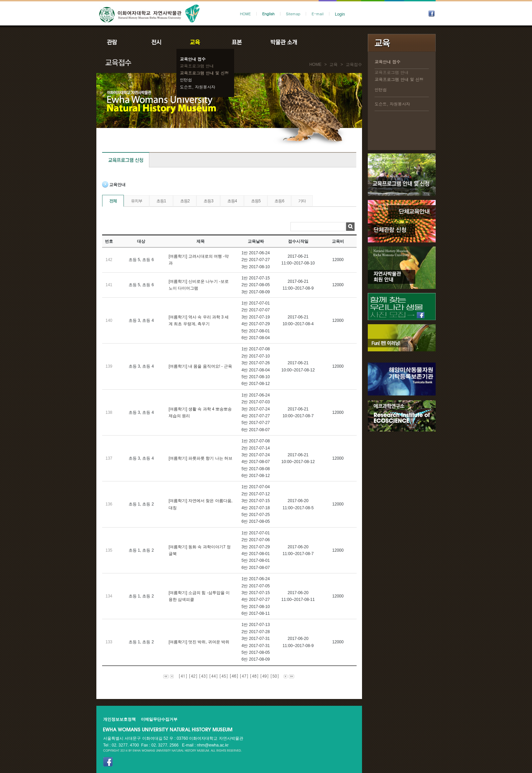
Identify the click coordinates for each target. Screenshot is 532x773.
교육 (196, 42)
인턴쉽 (186, 80)
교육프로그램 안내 (197, 66)
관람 (116, 42)
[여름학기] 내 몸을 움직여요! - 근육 (200, 366)
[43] (203, 676)
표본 (236, 42)
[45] (224, 676)
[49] (264, 676)
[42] (193, 676)
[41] (183, 676)
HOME (245, 14)
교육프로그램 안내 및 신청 (204, 73)
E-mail (318, 14)
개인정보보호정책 (119, 719)
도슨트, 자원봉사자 (198, 87)
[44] (213, 676)
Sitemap (293, 14)
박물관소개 (283, 42)
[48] (254, 676)
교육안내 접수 (193, 59)
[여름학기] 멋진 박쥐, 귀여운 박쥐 (199, 642)
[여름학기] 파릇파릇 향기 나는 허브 (201, 458)
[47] (244, 676)
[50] (274, 676)
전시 (156, 42)
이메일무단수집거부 (159, 719)
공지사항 (329, 42)
